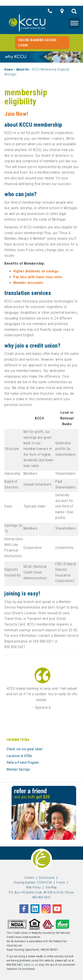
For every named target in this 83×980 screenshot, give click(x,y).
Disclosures (47, 878)
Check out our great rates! (25, 749)
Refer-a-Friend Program (23, 762)
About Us (23, 69)
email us (29, 965)
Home (9, 69)
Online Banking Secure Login (38, 43)
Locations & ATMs (19, 756)
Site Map (51, 887)
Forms (61, 882)
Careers (29, 878)
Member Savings (18, 769)
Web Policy (33, 887)
